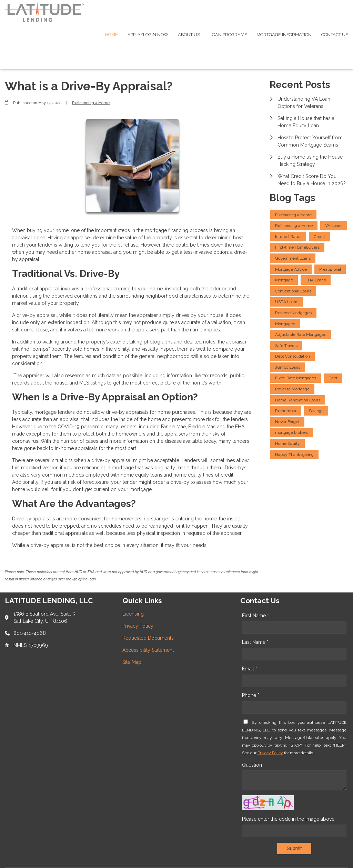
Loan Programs (228, 35)
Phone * (251, 695)
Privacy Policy (270, 753)
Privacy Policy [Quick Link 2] (138, 626)
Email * (250, 669)
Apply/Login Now (148, 35)
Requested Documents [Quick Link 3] (148, 638)
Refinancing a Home (91, 103)
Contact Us (335, 35)
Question (252, 765)
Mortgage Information (284, 35)
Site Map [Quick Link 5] (132, 662)
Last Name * (255, 642)
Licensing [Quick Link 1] (133, 614)
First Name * (255, 616)
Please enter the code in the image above (288, 819)
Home (112, 35)
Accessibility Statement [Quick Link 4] (148, 650)
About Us (189, 35)
